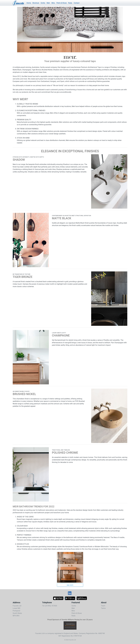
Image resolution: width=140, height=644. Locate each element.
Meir (48, 3)
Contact (77, 3)
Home (29, 3)
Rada (70, 3)
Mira (53, 3)
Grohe (43, 3)
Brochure (36, 3)
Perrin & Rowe (62, 3)
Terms (103, 608)
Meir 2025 (70, 585)
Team (103, 606)
